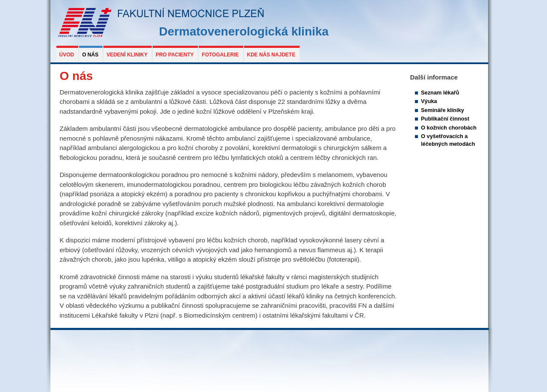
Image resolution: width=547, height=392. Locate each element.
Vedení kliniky (127, 55)
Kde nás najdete (271, 55)
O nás (90, 55)
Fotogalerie (220, 55)
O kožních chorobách (449, 128)
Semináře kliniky (443, 110)
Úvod (67, 55)
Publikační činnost (445, 119)
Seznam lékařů (440, 93)
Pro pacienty (175, 55)
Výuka (429, 101)
